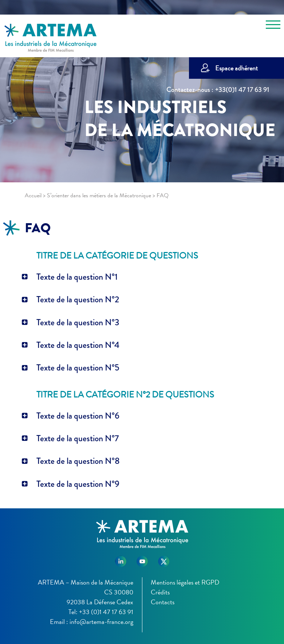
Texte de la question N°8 (78, 461)
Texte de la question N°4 (78, 345)
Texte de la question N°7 (78, 438)
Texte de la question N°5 (78, 368)
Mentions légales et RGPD (185, 582)
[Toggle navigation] (273, 26)
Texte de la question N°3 (78, 322)
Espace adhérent (236, 68)
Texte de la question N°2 (78, 299)
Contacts (163, 602)
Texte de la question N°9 (78, 484)
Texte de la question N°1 (77, 277)
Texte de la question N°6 (78, 416)
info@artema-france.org (101, 622)
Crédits (160, 592)
